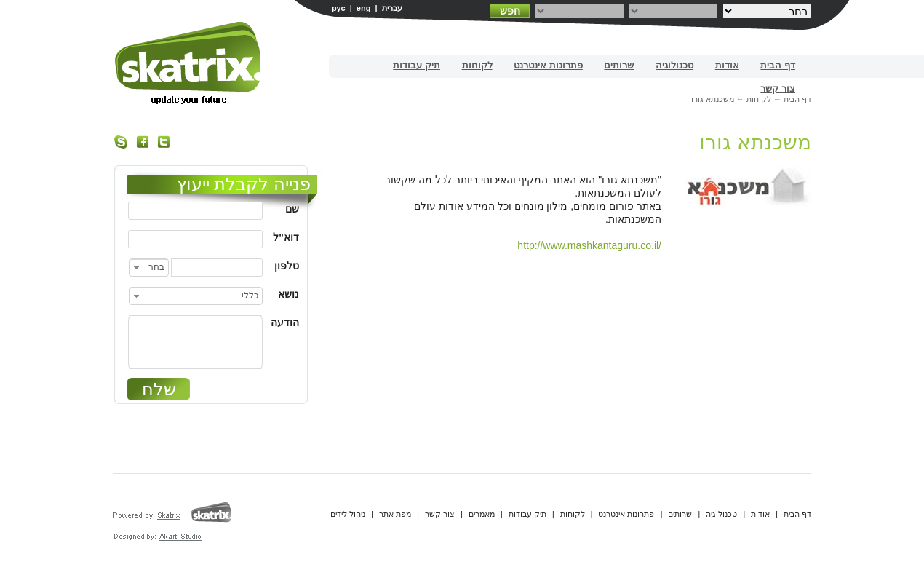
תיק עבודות (417, 65)
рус (339, 8)
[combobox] (149, 268)
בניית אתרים (189, 63)
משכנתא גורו (755, 142)
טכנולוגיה (674, 65)
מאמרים (482, 514)
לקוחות (477, 65)
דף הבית (778, 65)
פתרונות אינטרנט (548, 65)
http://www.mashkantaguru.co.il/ (589, 245)
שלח (159, 389)
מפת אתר (395, 514)
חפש (510, 11)
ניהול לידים (348, 514)
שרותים (619, 65)
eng (364, 8)
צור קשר (778, 88)
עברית (392, 8)
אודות (727, 65)
